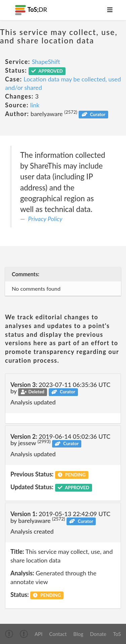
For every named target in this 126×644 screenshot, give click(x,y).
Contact (58, 634)
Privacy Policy (45, 219)
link (35, 105)
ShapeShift (46, 62)
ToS (117, 634)
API (38, 634)
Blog (78, 634)
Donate (98, 634)
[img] (9, 634)
